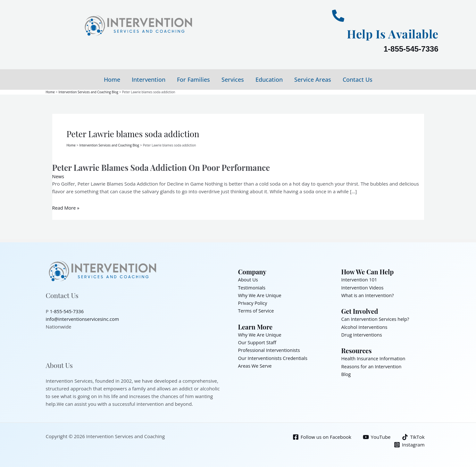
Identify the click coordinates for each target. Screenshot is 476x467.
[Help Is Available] (338, 16)
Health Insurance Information (374, 357)
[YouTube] (376, 436)
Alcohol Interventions (365, 326)
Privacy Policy (253, 302)
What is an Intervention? (368, 295)
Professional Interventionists (270, 349)
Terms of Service (257, 310)
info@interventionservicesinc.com (84, 318)
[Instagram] (409, 444)
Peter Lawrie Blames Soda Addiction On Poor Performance (165, 167)
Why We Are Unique (260, 295)
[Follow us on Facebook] (321, 436)
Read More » (66, 207)
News (58, 176)
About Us (248, 279)
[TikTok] (413, 436)
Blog (346, 373)
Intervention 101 (360, 279)
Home (112, 79)
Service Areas (313, 79)
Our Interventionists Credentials (274, 357)
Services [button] (233, 79)
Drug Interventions (362, 334)
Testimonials (252, 287)
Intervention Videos (363, 287)
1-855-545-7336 (411, 49)
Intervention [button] (149, 79)
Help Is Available (388, 33)
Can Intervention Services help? (376, 318)
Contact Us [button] (358, 79)
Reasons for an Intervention (372, 365)
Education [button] (269, 79)
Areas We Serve (255, 364)
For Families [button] (193, 79)
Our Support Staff (258, 341)
